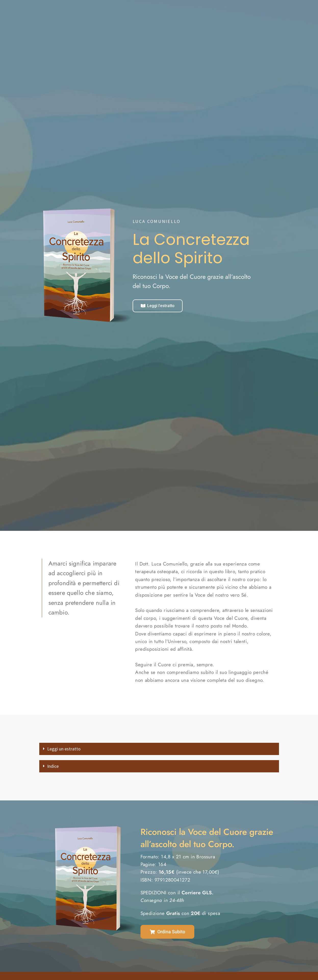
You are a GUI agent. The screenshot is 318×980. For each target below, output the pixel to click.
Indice (55, 768)
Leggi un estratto (69, 750)
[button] (159, 750)
